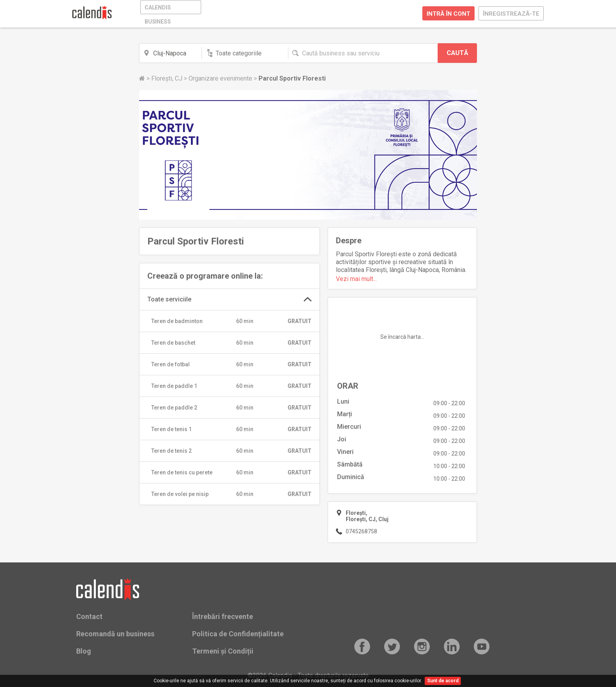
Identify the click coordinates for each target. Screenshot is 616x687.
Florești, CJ (168, 78)
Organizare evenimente (221, 78)
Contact (89, 616)
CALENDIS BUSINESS (158, 9)
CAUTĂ (457, 53)
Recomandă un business (115, 634)
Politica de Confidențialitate (238, 634)
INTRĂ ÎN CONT (448, 14)
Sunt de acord (443, 681)
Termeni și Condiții (223, 651)
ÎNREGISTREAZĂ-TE (511, 14)
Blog (84, 651)
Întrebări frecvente (223, 616)
